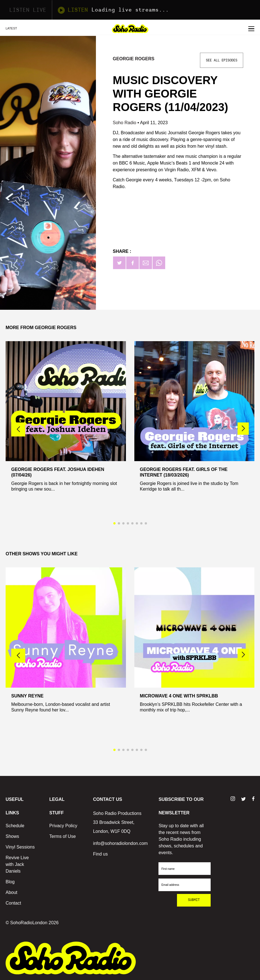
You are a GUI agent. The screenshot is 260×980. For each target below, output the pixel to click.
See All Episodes (222, 60)
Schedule (15, 826)
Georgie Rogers (134, 59)
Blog (10, 882)
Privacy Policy (63, 826)
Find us (100, 854)
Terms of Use (63, 836)
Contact (13, 903)
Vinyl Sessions (20, 847)
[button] (243, 429)
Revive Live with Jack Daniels (17, 864)
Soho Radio (125, 123)
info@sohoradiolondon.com (120, 843)
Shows (12, 836)
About (11, 892)
